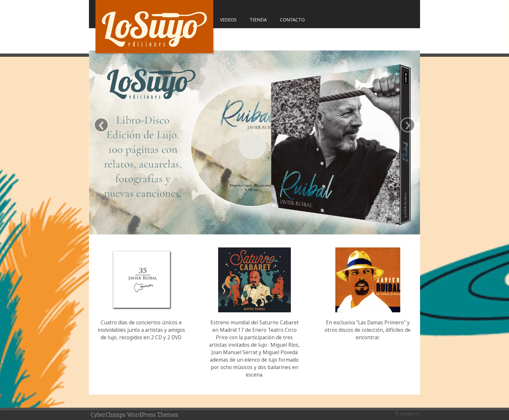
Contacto (292, 20)
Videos (228, 20)
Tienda (258, 20)
